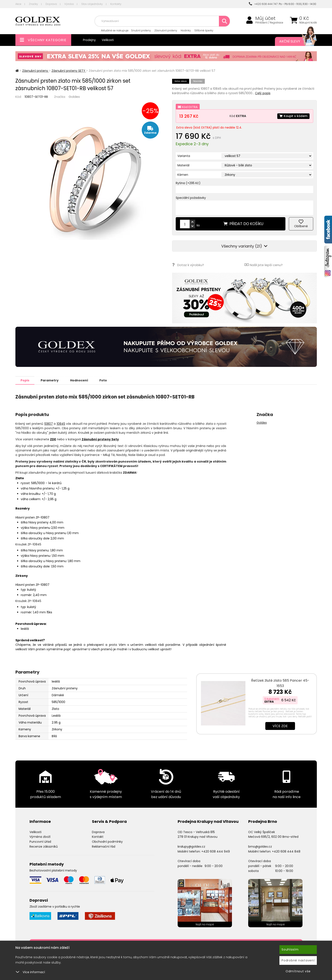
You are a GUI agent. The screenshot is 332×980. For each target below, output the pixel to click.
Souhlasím (290, 949)
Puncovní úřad (40, 841)
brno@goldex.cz (260, 846)
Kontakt (98, 836)
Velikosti (108, 40)
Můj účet (265, 18)
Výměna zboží (40, 836)
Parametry (51, 380)
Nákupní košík (308, 23)
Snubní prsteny (141, 30)
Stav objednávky (92, 4)
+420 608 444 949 (216, 851)
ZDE (53, 439)
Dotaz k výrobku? (188, 265)
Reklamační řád (104, 846)
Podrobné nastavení (298, 960)
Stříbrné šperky (204, 30)
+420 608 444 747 (263, 4)
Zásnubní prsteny (166, 30)
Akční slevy (294, 41)
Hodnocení (81, 380)
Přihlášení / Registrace (269, 23)
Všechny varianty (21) (244, 246)
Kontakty (116, 4)
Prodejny (89, 40)
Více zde (280, 726)
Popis (25, 380)
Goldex (74, 97)
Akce (18, 4)
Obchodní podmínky (107, 841)
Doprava (51, 4)
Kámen (183, 175)
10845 (61, 423)
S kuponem (272, 698)
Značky (33, 4)
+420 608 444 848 (286, 851)
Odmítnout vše (298, 971)
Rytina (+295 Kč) (188, 183)
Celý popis (263, 93)
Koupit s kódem (293, 116)
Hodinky (186, 30)
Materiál (183, 165)
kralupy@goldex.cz (191, 846)
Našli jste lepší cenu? (263, 265)
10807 (49, 423)
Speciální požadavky (191, 198)
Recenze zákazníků (44, 846)
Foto (106, 380)
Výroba (69, 4)
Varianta (184, 156)
